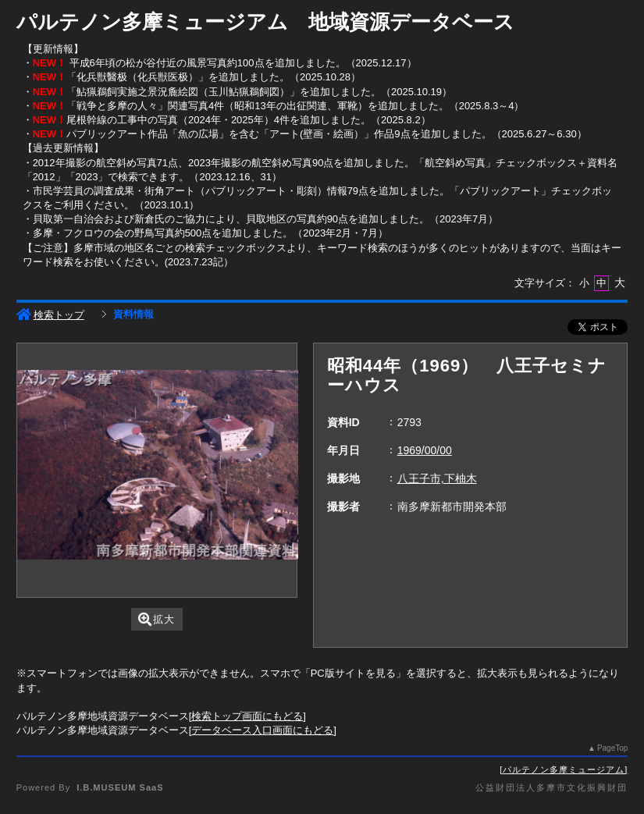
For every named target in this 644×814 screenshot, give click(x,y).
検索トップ (50, 315)
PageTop (612, 748)
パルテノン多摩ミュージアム (564, 770)
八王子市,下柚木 (437, 478)
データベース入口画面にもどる (262, 730)
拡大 (157, 619)
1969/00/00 (425, 450)
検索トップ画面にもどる (247, 716)
